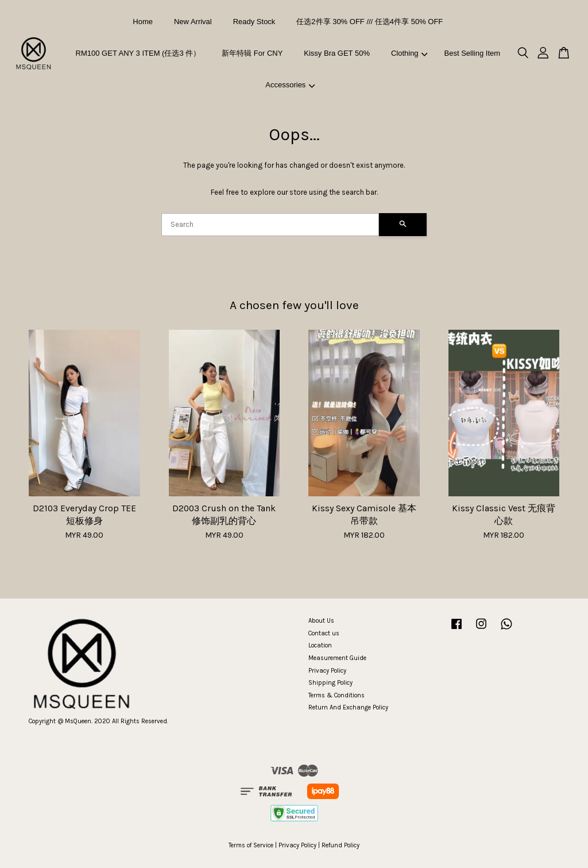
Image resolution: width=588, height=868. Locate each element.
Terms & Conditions (336, 695)
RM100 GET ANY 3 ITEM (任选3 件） (138, 53)
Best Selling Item (473, 53)
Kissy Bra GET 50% (337, 53)
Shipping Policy (330, 683)
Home (143, 22)
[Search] (270, 225)
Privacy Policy (327, 671)
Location (320, 645)
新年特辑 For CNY (252, 53)
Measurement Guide (337, 658)
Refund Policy (341, 845)
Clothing (409, 53)
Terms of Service (251, 845)
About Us (321, 621)
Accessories (290, 85)
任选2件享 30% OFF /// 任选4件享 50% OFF (370, 22)
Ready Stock (254, 22)
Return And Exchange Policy (348, 707)
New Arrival (193, 22)
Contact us (324, 633)
